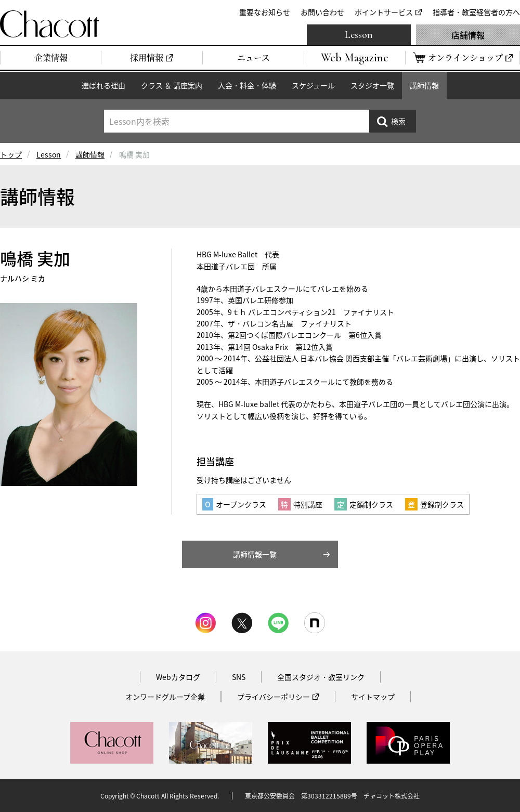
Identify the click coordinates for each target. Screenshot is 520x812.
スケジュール (313, 85)
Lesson (359, 35)
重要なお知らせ (265, 12)
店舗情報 (468, 35)
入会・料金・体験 (247, 85)
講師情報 (424, 85)
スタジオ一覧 (372, 85)
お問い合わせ (322, 12)
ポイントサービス (384, 12)
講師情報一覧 (255, 554)
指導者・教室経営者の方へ (476, 12)
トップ (11, 154)
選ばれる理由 (103, 85)
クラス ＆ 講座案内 (172, 85)
